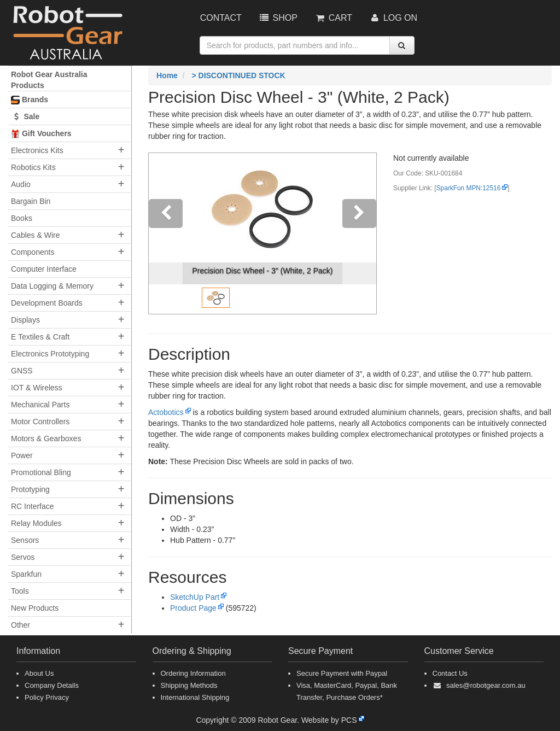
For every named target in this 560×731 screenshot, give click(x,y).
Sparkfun (26, 574)
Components (33, 252)
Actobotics (166, 412)
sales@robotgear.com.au (486, 685)
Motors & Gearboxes (46, 438)
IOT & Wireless (37, 388)
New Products (35, 608)
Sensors (25, 540)
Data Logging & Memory (52, 286)
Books (22, 218)
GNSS (22, 371)
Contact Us (450, 673)
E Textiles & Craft (40, 337)
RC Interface (33, 506)
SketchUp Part (195, 597)
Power (22, 455)
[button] (166, 233)
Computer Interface (44, 269)
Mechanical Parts (40, 405)
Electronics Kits (37, 150)
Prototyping (30, 489)
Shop (278, 18)
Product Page (193, 608)
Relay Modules (36, 523)
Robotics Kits (33, 167)
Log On (393, 18)
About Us (39, 673)
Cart (333, 18)
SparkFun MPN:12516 (469, 188)
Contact (221, 18)
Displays (25, 320)
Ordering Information (193, 673)
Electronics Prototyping (50, 354)
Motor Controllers (40, 422)
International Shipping (195, 697)
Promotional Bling (41, 472)
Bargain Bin (31, 201)
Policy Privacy (47, 697)
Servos (23, 557)
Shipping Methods (189, 685)
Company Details (52, 685)
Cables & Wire (35, 235)
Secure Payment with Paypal (342, 673)
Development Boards (47, 303)
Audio (21, 184)
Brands (30, 100)
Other (21, 625)
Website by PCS (329, 720)
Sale (25, 116)
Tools (20, 591)
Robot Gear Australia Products (49, 80)
